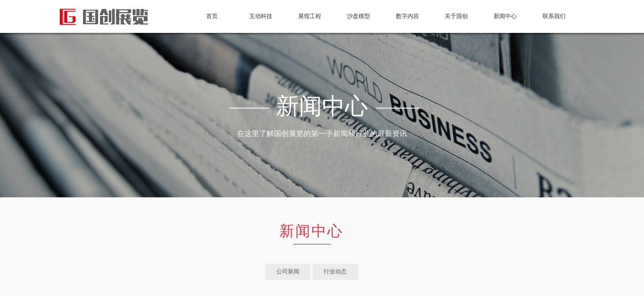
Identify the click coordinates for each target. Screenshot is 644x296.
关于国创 (456, 16)
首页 (212, 16)
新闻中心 (505, 16)
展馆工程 (310, 16)
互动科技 (261, 16)
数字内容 (407, 16)
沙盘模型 (359, 16)
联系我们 (554, 16)
